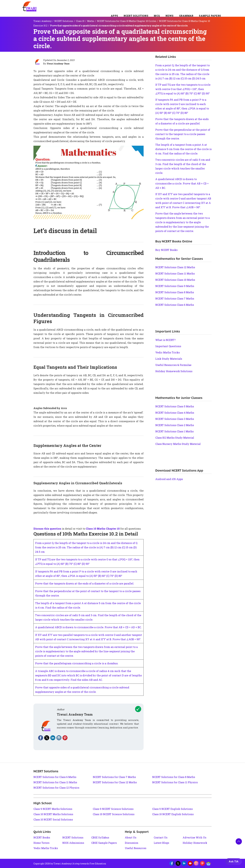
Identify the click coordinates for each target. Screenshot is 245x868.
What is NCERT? (165, 340)
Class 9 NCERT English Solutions (172, 809)
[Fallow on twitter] (47, 738)
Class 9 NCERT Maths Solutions (53, 809)
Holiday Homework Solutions (174, 371)
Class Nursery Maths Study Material (178, 444)
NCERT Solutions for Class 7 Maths (114, 777)
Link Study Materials (169, 359)
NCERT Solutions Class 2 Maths (175, 425)
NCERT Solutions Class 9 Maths (175, 286)
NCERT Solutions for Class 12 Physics (56, 788)
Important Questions (168, 346)
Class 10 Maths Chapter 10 (103, 529)
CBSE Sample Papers (104, 843)
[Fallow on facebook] (41, 738)
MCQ (157, 16)
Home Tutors (41, 843)
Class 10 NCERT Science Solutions (114, 814)
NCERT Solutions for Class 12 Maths (115, 782)
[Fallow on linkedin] (53, 738)
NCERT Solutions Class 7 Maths (175, 298)
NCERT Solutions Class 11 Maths (175, 273)
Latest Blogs (161, 843)
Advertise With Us (194, 837)
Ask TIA (234, 862)
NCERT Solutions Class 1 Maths (174, 431)
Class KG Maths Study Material (175, 438)
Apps (114, 16)
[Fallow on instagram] (59, 738)
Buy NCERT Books (166, 250)
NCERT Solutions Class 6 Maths (175, 305)
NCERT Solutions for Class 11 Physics (175, 782)
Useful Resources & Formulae (173, 365)
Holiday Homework (195, 843)
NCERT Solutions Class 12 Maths (175, 267)
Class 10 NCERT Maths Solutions (53, 814)
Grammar (186, 16)
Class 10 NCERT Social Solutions (53, 819)
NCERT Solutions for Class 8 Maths (174, 777)
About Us (131, 837)
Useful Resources (136, 848)
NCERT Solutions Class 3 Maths (175, 419)
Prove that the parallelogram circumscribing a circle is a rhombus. (77, 663)
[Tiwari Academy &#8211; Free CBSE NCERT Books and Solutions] (30, 6)
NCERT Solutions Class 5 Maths (175, 406)
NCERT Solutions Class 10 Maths (175, 280)
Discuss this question (47, 529)
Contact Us (161, 837)
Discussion (132, 843)
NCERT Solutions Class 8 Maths (175, 292)
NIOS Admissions (73, 843)
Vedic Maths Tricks (167, 352)
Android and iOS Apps (169, 479)
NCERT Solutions (136, 16)
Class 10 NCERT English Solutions (173, 814)
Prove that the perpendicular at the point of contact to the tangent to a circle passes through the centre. (183, 134)
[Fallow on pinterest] (65, 738)
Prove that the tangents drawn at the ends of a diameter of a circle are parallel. (85, 583)
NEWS (170, 16)
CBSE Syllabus (100, 837)
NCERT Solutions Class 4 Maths (175, 413)
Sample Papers (210, 16)
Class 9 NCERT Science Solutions (113, 809)
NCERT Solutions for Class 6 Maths (55, 777)
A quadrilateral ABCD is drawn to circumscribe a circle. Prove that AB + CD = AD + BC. (88, 627)
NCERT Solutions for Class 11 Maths (55, 782)
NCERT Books (42, 837)
